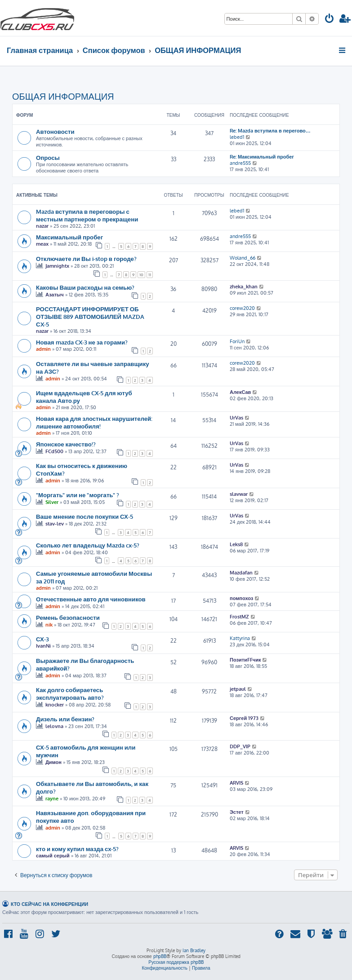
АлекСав (240, 392)
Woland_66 (243, 258)
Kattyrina (240, 638)
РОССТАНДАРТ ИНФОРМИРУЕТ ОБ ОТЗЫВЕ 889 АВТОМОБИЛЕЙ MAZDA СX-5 (90, 316)
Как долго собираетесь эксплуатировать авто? (70, 693)
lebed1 (237, 137)
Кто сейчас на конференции (49, 904)
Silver (52, 502)
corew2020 (242, 308)
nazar (42, 226)
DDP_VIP (240, 746)
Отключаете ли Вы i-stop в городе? (86, 258)
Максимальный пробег (69, 237)
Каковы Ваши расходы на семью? (85, 287)
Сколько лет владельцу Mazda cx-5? (88, 545)
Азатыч (55, 295)
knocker (55, 705)
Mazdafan (241, 573)
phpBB (160, 956)
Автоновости (55, 131)
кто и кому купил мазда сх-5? (78, 849)
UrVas (236, 418)
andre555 (240, 163)
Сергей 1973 (244, 718)
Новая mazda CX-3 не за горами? (82, 342)
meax (42, 244)
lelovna (54, 726)
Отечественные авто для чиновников (91, 599)
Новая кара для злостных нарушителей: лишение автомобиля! (94, 422)
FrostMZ (239, 617)
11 (150, 275)
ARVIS (236, 783)
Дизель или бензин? (65, 719)
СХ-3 (42, 639)
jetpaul (238, 689)
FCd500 (54, 451)
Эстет (237, 812)
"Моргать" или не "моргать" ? (78, 495)
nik (49, 625)
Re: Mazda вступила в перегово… (270, 131)
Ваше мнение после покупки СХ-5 (85, 516)
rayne (52, 799)
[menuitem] (330, 20)
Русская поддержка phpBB (176, 962)
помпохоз (241, 598)
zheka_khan (244, 287)
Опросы (48, 157)
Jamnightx (57, 266)
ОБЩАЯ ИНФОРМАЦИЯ (63, 96)
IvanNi (43, 646)
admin (43, 349)
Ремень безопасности (68, 617)
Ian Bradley (194, 950)
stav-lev (55, 524)
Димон (53, 762)
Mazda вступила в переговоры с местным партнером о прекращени (87, 215)
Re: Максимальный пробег (262, 157)
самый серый (53, 856)
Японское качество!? (66, 444)
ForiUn (237, 341)
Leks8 (236, 544)
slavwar (239, 494)
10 (141, 275)
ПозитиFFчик (245, 660)
